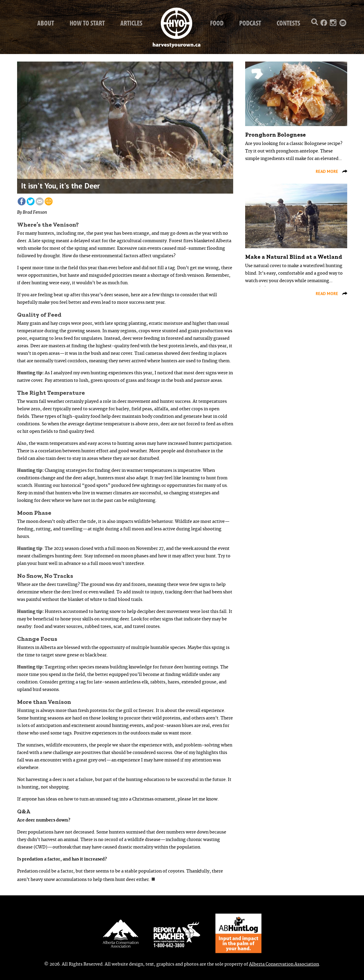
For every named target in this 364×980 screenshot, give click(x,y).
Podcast (250, 23)
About (46, 23)
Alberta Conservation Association (284, 964)
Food (217, 23)
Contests (288, 23)
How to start (87, 23)
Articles (131, 23)
